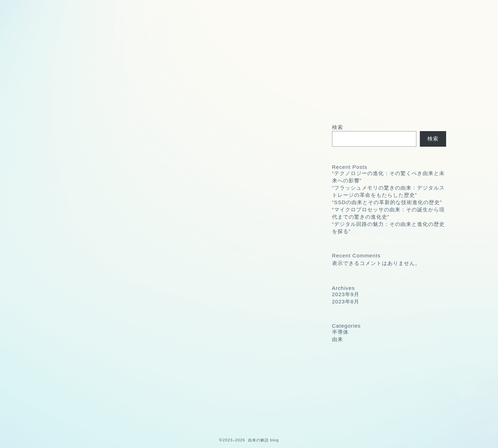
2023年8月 (346, 301)
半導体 (88, 405)
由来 (85, 414)
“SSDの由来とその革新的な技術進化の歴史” (387, 202)
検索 (338, 127)
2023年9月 (346, 294)
